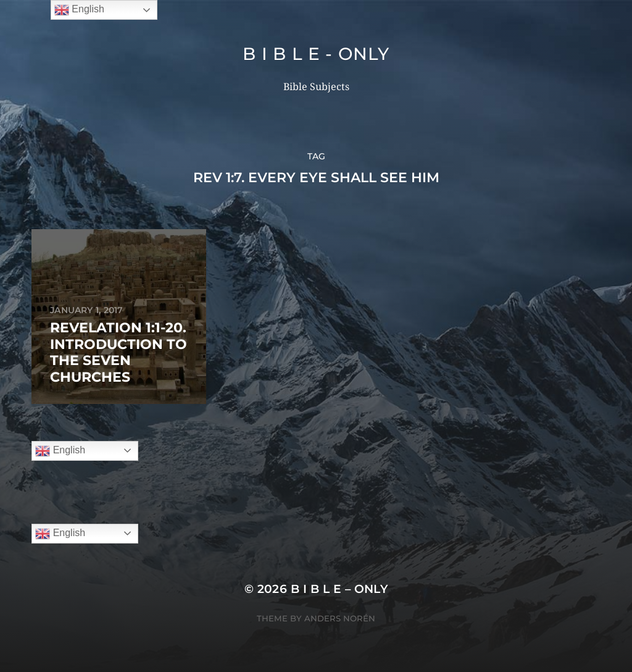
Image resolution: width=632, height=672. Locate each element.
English (60, 451)
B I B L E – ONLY (339, 589)
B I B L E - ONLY (316, 54)
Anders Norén (340, 618)
